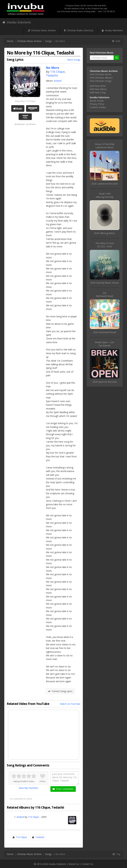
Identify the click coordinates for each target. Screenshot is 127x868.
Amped (58, 81)
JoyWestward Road (105, 294)
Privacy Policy (97, 104)
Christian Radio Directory (79, 30)
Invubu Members (112, 30)
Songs (48, 41)
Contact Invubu (98, 107)
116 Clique (57, 72)
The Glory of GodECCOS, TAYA (105, 245)
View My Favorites (28, 788)
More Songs (74, 60)
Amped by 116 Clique (25, 101)
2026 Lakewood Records (105, 184)
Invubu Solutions (17, 22)
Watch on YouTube (70, 704)
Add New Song (98, 92)
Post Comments (63, 789)
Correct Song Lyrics (60, 691)
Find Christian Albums (101, 78)
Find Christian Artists (101, 74)
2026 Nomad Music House (105, 283)
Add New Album (98, 89)
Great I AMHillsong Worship (105, 195)
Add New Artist (98, 86)
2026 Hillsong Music (105, 233)
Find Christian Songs (101, 81)
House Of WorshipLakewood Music (105, 146)
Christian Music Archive (42, 30)
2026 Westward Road (105, 332)
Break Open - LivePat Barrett (105, 344)
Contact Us (87, 864)
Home (10, 41)
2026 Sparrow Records (105, 382)
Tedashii (52, 75)
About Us (74, 864)
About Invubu (97, 101)
